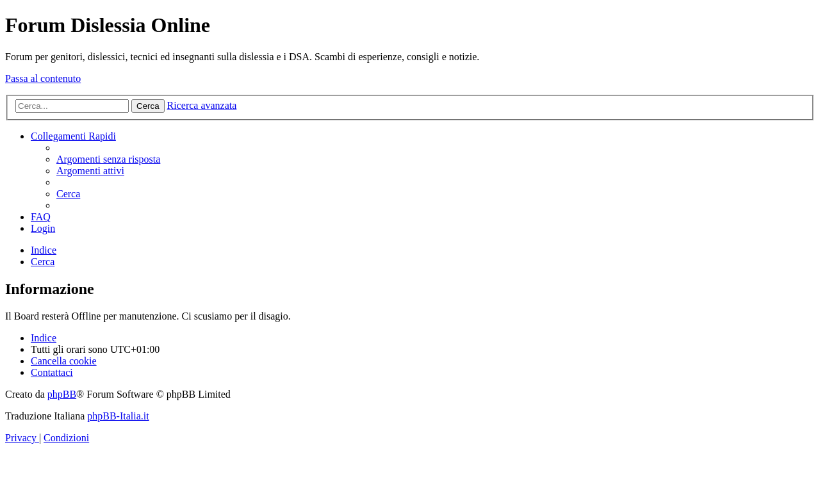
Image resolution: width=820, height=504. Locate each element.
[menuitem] (108, 159)
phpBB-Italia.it (118, 416)
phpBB (62, 394)
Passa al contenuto (43, 78)
